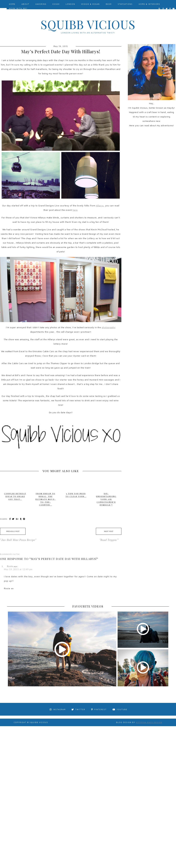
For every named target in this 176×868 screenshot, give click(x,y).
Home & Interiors (149, 4)
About (25, 4)
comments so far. (11, 554)
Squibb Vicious (88, 24)
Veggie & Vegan (90, 4)
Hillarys (100, 206)
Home (12, 4)
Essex (56, 4)
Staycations (125, 4)
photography (109, 327)
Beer (109, 4)
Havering (41, 4)
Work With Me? (18, 8)
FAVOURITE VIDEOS (88, 606)
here (75, 210)
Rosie (10, 566)
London (70, 4)
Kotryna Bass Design (149, 722)
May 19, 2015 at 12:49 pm (18, 569)
